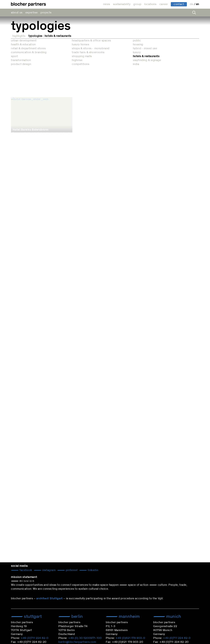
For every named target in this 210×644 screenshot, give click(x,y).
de (192, 4)
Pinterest (71, 570)
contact (179, 4)
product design (21, 64)
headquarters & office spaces (91, 41)
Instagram (49, 570)
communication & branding (29, 52)
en (197, 4)
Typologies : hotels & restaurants (50, 36)
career (164, 4)
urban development (24, 41)
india (136, 64)
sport (15, 56)
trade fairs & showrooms (88, 52)
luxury (137, 52)
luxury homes (80, 45)
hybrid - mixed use (145, 48)
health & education (23, 45)
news (107, 4)
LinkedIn (93, 570)
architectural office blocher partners (28, 4)
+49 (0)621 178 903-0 (130, 638)
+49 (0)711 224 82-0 (35, 638)
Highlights (19, 36)
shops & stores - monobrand (91, 48)
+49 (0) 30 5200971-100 (85, 638)
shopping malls (82, 56)
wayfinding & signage (147, 60)
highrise (77, 60)
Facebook (26, 570)
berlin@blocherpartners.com (77, 642)
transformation (21, 60)
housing (138, 45)
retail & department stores (28, 48)
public (137, 41)
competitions (81, 64)
